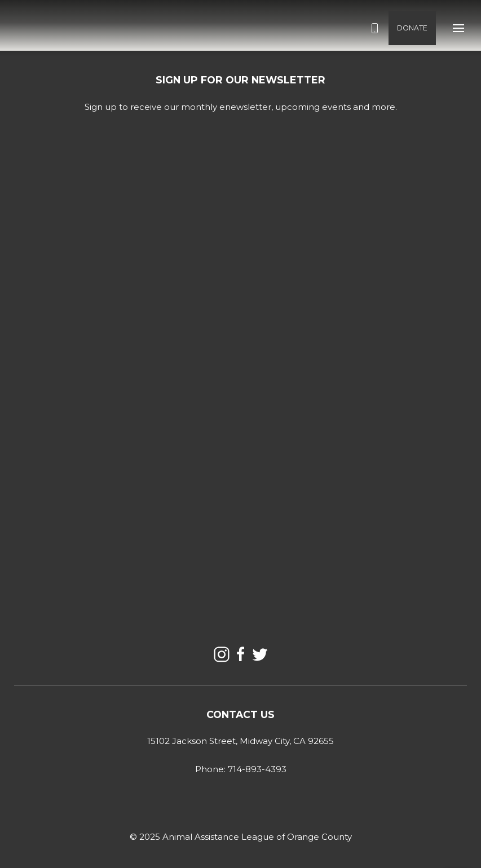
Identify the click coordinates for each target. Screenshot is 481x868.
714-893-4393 (257, 769)
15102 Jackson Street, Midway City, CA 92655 (240, 741)
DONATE (412, 28)
